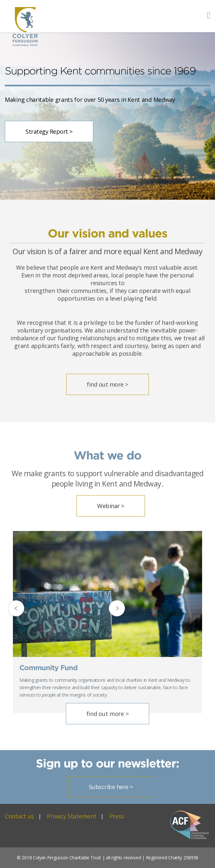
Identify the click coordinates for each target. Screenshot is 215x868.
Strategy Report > (49, 131)
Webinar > (111, 506)
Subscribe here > (111, 787)
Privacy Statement (72, 816)
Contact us (19, 816)
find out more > (107, 384)
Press (117, 816)
